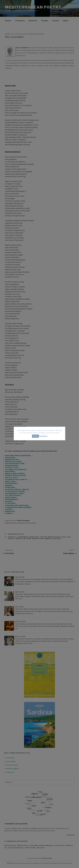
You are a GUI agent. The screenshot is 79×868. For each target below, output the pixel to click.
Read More (43, 436)
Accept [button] (35, 436)
